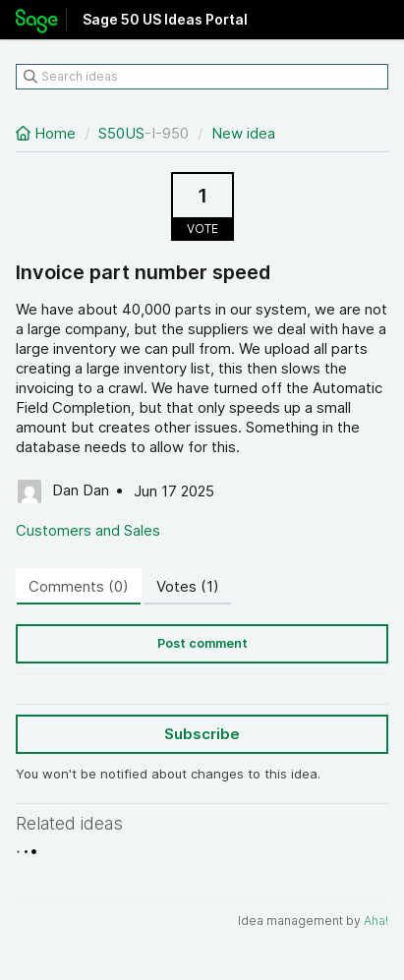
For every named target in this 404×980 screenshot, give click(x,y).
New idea (243, 133)
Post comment (202, 643)
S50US (121, 133)
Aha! (376, 921)
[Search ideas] (202, 77)
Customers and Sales (88, 530)
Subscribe (202, 734)
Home (48, 133)
